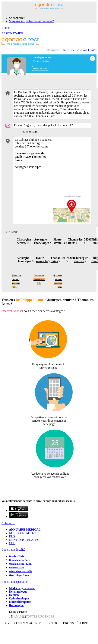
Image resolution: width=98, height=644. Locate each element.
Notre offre (8, 523)
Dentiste (14, 595)
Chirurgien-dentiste (41, 61)
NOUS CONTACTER (22, 533)
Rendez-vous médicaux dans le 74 (39, 280)
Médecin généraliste (22, 588)
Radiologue (16, 605)
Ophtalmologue (19, 598)
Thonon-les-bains (40, 68)
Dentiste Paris (16, 556)
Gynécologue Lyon (19, 575)
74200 (88, 239)
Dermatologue (18, 592)
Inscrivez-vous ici (12, 311)
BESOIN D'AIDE (13, 33)
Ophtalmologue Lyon (20, 564)
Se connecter (17, 18)
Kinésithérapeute (20, 602)
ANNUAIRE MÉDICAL (25, 530)
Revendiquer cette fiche (49, 486)
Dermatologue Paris (20, 560)
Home (6, 28)
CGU (12, 543)
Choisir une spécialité (15, 582)
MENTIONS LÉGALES (24, 540)
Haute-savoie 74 (59, 241)
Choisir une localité (13, 550)
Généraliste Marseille (20, 571)
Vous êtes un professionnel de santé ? (31, 21)
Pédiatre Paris (17, 568)
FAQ (12, 536)
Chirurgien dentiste (24, 241)
